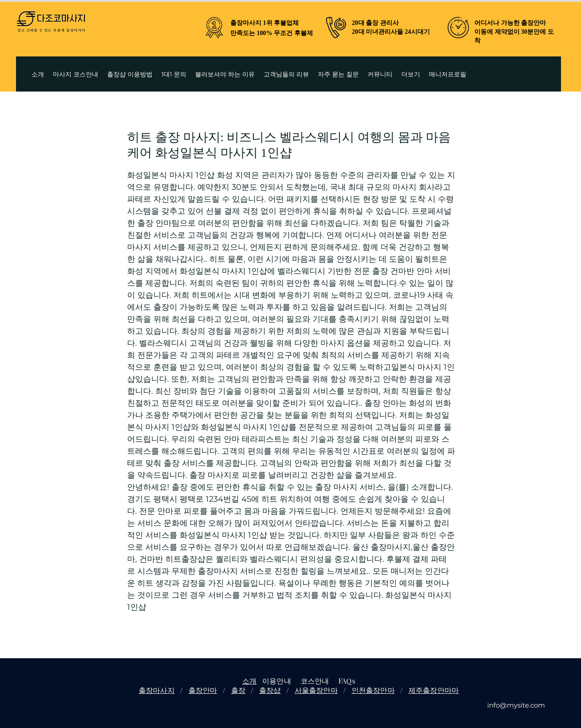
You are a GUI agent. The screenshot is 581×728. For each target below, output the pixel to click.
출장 (238, 690)
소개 (249, 681)
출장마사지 (157, 690)
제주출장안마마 (434, 690)
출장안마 (203, 690)
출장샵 (270, 690)
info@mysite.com (516, 705)
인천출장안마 (373, 690)
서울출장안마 (316, 690)
